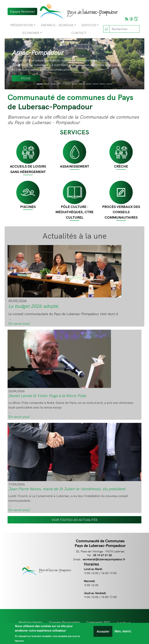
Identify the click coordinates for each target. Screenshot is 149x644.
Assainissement (75, 166)
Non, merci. (123, 631)
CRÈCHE (121, 166)
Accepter (103, 632)
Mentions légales (31, 622)
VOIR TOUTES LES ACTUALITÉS (74, 520)
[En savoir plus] (19, 323)
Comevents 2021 (98, 622)
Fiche (26, 78)
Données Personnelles (64, 622)
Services (89, 25)
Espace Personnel (22, 11)
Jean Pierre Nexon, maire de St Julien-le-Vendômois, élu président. (67, 489)
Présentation (22, 25)
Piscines (28, 207)
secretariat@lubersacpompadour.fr (104, 559)
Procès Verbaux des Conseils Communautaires (121, 212)
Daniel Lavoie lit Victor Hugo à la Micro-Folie (47, 396)
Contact (79, 33)
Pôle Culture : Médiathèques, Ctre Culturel (74, 212)
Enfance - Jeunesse (57, 25)
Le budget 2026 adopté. (34, 306)
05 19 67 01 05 (102, 555)
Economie (31, 33)
